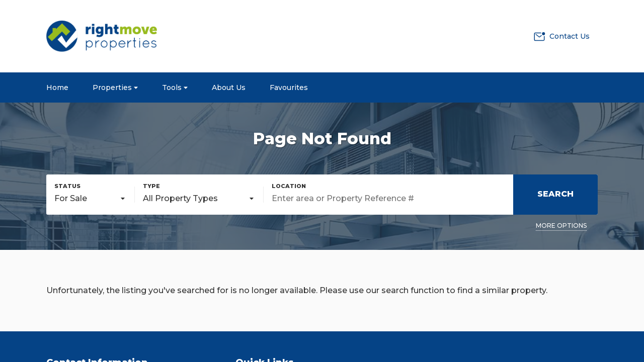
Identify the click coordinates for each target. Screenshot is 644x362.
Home (57, 87)
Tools (175, 87)
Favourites (289, 87)
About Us (229, 87)
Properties (115, 87)
